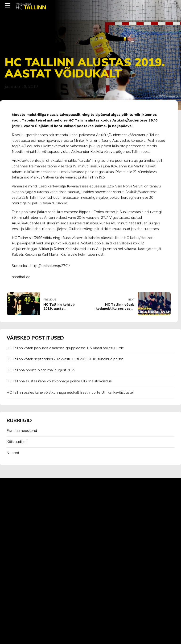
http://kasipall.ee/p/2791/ (50, 266)
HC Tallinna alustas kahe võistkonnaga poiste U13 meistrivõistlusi (59, 381)
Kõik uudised (17, 442)
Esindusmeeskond (22, 431)
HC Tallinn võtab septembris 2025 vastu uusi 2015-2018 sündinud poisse (65, 359)
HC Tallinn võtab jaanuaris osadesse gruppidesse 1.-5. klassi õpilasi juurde (65, 348)
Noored (13, 453)
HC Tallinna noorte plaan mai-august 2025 (41, 370)
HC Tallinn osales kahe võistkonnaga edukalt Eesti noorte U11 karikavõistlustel (70, 393)
